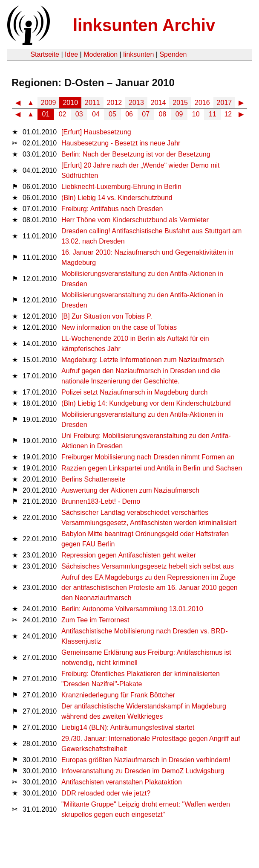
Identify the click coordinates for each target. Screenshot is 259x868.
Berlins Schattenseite (93, 479)
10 (196, 114)
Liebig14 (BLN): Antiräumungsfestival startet (128, 727)
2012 (115, 103)
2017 (224, 103)
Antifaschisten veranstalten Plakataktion (122, 782)
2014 (158, 103)
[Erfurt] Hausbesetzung (96, 132)
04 (96, 114)
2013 (136, 103)
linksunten (138, 54)
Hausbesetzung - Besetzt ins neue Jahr (121, 143)
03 (79, 114)
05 (112, 114)
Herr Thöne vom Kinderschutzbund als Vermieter (135, 220)
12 (228, 114)
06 (129, 114)
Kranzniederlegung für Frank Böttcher (118, 695)
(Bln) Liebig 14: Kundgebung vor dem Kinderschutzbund (146, 403)
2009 (49, 103)
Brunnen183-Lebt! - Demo (101, 501)
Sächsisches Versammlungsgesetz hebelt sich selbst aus (148, 566)
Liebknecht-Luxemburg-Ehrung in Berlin (121, 187)
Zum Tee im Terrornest (95, 620)
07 (146, 114)
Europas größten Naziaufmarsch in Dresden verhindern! (146, 760)
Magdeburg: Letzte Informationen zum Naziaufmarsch (143, 360)
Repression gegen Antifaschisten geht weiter (129, 555)
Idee (71, 54)
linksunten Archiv (144, 25)
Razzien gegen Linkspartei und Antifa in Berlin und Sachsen (152, 468)
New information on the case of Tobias (119, 327)
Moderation (101, 54)
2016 (202, 103)
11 (213, 114)
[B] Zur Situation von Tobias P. (107, 316)
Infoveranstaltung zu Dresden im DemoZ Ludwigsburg (143, 771)
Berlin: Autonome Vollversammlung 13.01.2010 (132, 609)
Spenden (173, 54)
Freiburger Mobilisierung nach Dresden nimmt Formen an (148, 457)
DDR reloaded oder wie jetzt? (106, 793)
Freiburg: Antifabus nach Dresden (112, 209)
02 (63, 114)
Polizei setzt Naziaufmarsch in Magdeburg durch (134, 392)
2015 (180, 103)
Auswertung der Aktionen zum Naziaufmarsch (130, 490)
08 (163, 114)
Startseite (45, 54)
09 (179, 114)
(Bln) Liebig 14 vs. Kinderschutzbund (117, 198)
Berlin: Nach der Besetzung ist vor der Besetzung (136, 154)
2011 (92, 103)
